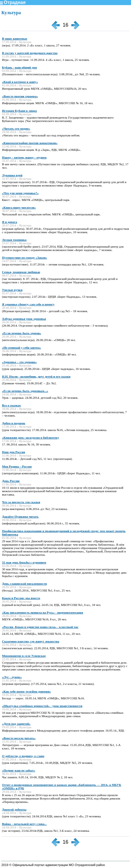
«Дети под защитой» (16, 724)
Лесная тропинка (14, 240)
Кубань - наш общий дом (19, 67)
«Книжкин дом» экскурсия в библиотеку (31, 438)
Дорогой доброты (14, 809)
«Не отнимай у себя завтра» (21, 348)
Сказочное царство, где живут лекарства (31, 641)
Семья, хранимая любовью (21, 272)
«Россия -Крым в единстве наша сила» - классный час (40, 627)
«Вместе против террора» (20, 96)
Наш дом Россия (13, 452)
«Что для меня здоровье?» (20, 193)
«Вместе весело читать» (19, 738)
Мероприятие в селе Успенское (24, 656)
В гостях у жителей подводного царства (30, 53)
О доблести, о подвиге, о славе (23, 756)
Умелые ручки (12, 290)
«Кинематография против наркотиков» (30, 143)
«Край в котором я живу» (20, 82)
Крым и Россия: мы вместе (21, 598)
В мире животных (15, 38)
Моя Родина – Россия (17, 466)
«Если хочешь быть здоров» (22, 333)
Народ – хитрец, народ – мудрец (24, 157)
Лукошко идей (12, 175)
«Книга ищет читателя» (19, 207)
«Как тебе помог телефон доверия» (27, 691)
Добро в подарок (14, 423)
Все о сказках (11, 405)
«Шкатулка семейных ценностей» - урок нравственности (42, 706)
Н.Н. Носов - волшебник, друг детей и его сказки (36, 376)
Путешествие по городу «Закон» (25, 258)
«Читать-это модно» (16, 128)
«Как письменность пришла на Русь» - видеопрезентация (43, 612)
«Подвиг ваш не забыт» (19, 770)
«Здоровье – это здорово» (19, 362)
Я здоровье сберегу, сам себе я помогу (28, 304)
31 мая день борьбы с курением (24, 562)
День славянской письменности (24, 584)
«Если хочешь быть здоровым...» (25, 391)
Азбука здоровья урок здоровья (24, 319)
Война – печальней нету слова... (24, 824)
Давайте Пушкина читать (20, 516)
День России (11, 481)
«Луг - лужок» (12, 677)
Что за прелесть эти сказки (21, 502)
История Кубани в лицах (19, 111)
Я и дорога (9, 222)
